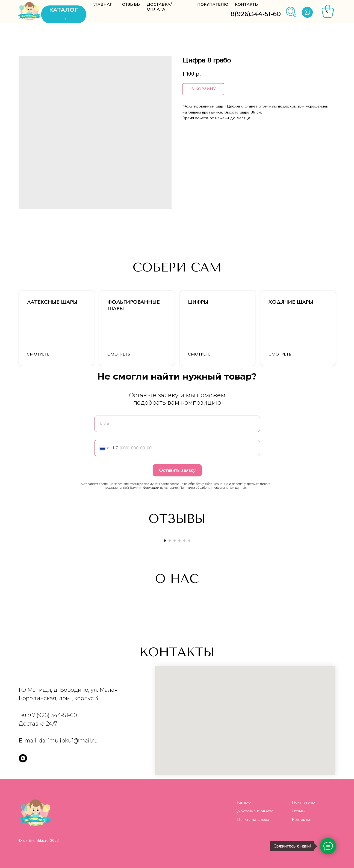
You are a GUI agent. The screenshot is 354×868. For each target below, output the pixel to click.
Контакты (301, 820)
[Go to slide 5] (184, 541)
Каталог (245, 802)
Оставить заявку (177, 470)
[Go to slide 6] (189, 541)
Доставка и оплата (255, 811)
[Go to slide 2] (170, 541)
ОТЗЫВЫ (131, 4)
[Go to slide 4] (179, 541)
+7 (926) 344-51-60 (53, 715)
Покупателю (303, 802)
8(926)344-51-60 (256, 14)
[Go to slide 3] (175, 541)
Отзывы (299, 811)
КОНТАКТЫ (247, 4)
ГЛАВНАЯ (103, 4)
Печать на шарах (253, 820)
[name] (177, 424)
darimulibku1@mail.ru (68, 741)
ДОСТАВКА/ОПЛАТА (159, 7)
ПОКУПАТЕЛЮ (213, 4)
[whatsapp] (23, 758)
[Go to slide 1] (165, 541)
